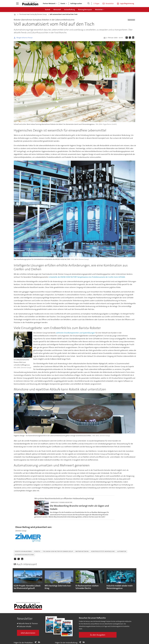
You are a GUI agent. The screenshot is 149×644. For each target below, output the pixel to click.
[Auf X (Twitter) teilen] (130, 38)
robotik (37, 551)
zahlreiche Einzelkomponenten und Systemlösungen (76, 333)
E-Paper (97, 4)
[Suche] (89, 4)
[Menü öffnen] (17, 4)
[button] (131, 580)
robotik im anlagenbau (23, 551)
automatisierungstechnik (24, 555)
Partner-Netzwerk (49, 3)
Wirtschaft (57, 10)
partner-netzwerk (82, 551)
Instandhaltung (69, 10)
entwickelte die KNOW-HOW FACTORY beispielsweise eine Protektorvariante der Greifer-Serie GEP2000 (87, 277)
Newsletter (110, 4)
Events (63, 3)
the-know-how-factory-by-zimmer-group (58, 551)
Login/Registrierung (127, 3)
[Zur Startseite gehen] (30, 4)
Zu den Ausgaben (98, 635)
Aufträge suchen (76, 3)
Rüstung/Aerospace (85, 10)
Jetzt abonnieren (28, 633)
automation (122, 551)
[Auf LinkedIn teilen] (134, 38)
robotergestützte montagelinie (103, 551)
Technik (48, 10)
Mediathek (99, 10)
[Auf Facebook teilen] (127, 38)
